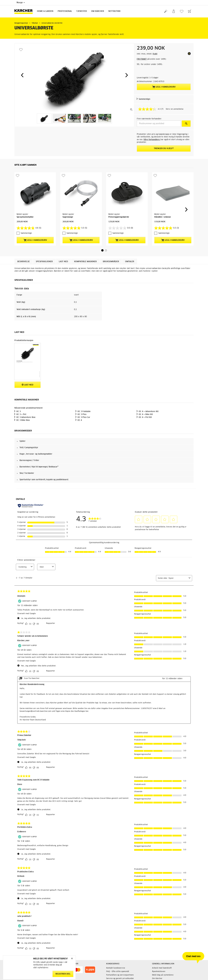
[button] (22, 75)
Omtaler (130, 262)
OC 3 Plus (82, 414)
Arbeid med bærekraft (162, 968)
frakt (155, 54)
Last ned (63, 262)
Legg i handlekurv (164, 87)
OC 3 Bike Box (23, 420)
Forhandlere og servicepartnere (120, 975)
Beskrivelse (24, 262)
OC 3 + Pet (21, 414)
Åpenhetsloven (159, 972)
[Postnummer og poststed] (159, 124)
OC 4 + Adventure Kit (149, 412)
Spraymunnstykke (25, 217)
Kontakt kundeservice (116, 968)
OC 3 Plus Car (84, 417)
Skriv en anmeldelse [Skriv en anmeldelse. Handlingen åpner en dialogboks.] (175, 109)
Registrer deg (63, 974)
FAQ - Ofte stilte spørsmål (118, 972)
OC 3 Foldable (84, 412)
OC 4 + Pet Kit (145, 417)
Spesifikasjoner (44, 262)
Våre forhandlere (152, 140)
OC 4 (80, 420)
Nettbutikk (114, 11)
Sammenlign (144, 99)
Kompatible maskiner (85, 262)
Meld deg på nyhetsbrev (163, 975)
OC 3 (18, 412)
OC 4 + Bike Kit (146, 414)
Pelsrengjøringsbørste (119, 217)
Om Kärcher (98, 11)
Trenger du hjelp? (164, 149)
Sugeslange (68, 217)
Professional (65, 11)
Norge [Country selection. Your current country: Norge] (21, 3)
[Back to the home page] (25, 11)
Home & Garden (45, 11)
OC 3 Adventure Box (26, 417)
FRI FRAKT (142, 59)
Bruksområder (111, 262)
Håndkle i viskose (163, 217)
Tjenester (82, 11)
